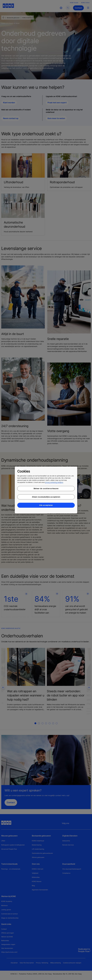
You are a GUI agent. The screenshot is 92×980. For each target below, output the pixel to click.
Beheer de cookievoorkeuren (46, 488)
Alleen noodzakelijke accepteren (46, 497)
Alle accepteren (46, 505)
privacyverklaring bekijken (54, 482)
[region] (46, 490)
